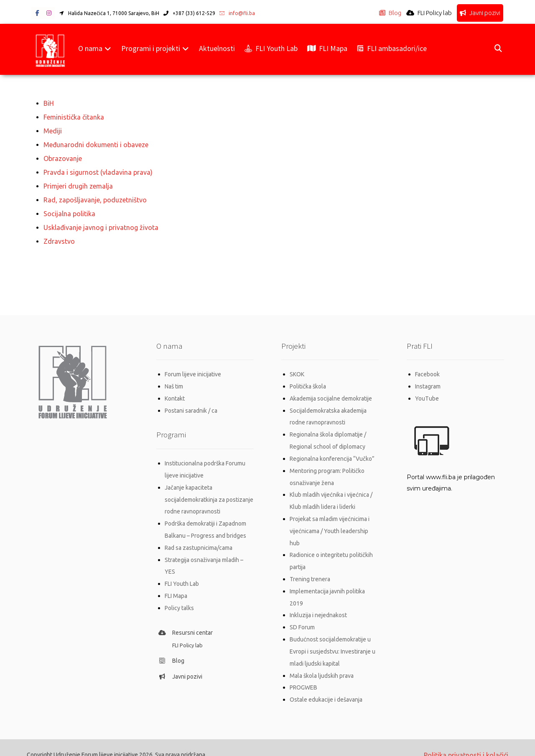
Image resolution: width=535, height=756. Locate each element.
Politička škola (308, 382)
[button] (37, 13)
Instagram (428, 382)
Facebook (427, 370)
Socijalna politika (69, 210)
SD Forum (302, 616)
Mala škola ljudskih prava (322, 663)
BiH (49, 103)
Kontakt (175, 393)
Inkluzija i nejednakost (318, 604)
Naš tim (174, 382)
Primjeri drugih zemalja (78, 184)
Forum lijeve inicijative (193, 370)
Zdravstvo (59, 237)
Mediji (53, 130)
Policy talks (179, 598)
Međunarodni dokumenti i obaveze (96, 143)
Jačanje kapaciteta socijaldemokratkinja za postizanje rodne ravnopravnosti (209, 493)
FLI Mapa (176, 586)
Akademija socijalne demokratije (331, 393)
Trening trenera (310, 569)
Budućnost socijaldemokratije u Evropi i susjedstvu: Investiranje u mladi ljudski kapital (332, 639)
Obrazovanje (63, 157)
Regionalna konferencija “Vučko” (332, 452)
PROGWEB (303, 674)
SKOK (297, 370)
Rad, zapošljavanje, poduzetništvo (95, 197)
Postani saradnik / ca (191, 405)
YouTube (427, 393)
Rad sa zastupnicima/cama (199, 539)
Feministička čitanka (74, 117)
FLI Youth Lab (182, 575)
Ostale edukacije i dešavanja (326, 686)
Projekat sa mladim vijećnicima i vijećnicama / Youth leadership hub (330, 522)
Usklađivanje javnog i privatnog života (101, 224)
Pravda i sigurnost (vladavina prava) (98, 170)
